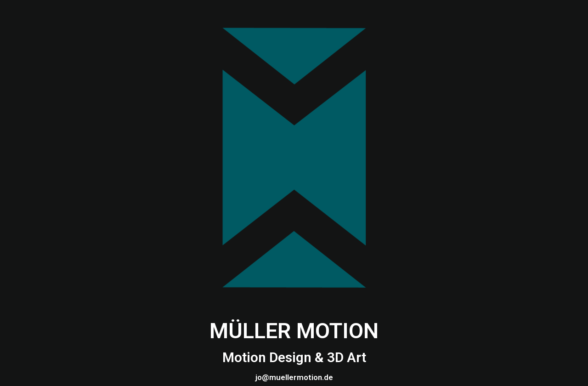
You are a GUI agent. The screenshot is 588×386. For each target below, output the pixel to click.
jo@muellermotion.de (294, 377)
